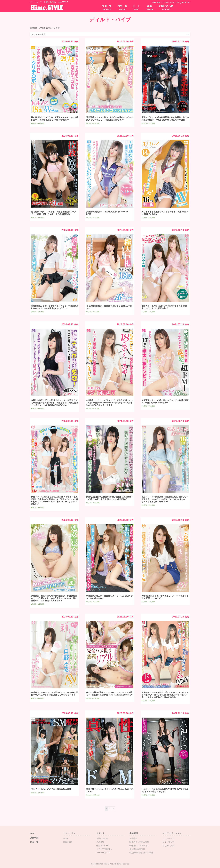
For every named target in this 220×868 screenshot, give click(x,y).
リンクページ (168, 838)
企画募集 (100, 842)
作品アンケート (103, 846)
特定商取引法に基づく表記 (141, 853)
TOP (32, 833)
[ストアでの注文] (110, 34)
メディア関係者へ (104, 849)
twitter (66, 838)
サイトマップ (168, 842)
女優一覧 (107, 7)
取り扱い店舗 (168, 846)
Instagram (67, 842)
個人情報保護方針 (137, 849)
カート (136, 7)
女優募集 (133, 838)
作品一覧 (122, 7)
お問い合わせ (166, 7)
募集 (149, 7)
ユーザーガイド (103, 853)
